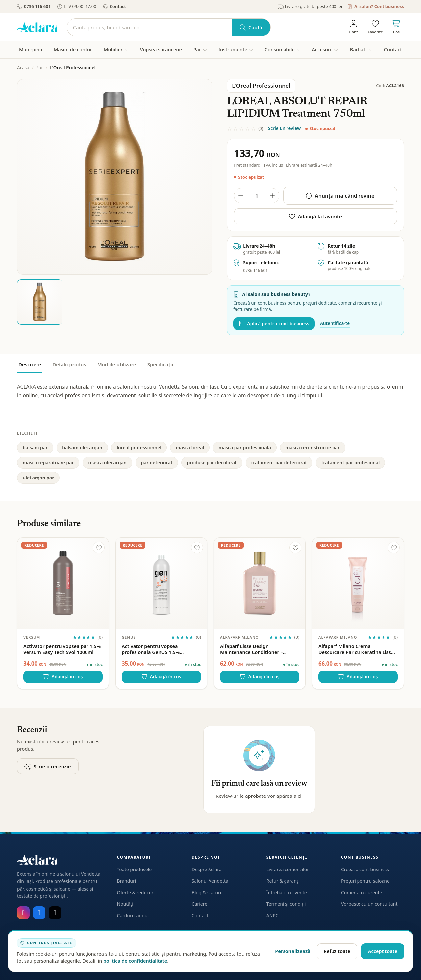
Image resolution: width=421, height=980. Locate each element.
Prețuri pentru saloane (365, 881)
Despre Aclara (207, 869)
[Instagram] (23, 913)
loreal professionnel (139, 447)
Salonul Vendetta (210, 881)
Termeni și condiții (286, 904)
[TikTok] (55, 913)
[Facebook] (39, 913)
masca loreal (190, 447)
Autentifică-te (335, 323)
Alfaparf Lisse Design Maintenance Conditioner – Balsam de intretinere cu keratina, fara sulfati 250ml (260, 649)
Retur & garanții (284, 881)
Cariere (199, 904)
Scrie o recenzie (48, 766)
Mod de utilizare (117, 364)
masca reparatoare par (48, 463)
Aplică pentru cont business (274, 323)
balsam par (35, 447)
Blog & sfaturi (207, 892)
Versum (32, 637)
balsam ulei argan (82, 447)
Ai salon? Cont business (376, 6)
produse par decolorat (212, 463)
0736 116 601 (34, 6)
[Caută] (149, 27)
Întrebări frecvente (287, 892)
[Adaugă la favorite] (99, 548)
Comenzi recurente (362, 892)
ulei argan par (38, 478)
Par (40, 68)
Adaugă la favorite (316, 216)
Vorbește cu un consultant (369, 904)
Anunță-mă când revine (340, 196)
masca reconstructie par (313, 447)
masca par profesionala (245, 447)
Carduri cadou (132, 915)
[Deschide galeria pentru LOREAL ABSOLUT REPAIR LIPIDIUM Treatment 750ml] (115, 177)
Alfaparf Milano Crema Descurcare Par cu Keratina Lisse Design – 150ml (356, 649)
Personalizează (293, 951)
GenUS (129, 637)
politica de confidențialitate (135, 961)
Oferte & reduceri (136, 892)
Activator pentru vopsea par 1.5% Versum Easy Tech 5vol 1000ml (62, 649)
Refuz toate (337, 951)
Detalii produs (69, 364)
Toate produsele (135, 869)
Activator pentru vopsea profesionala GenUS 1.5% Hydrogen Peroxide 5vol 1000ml (158, 649)
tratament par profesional (350, 463)
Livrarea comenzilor (288, 869)
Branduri (127, 881)
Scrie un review (284, 128)
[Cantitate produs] (257, 196)
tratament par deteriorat (279, 463)
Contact (114, 6)
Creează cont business (365, 869)
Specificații (160, 364)
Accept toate (383, 951)
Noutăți (125, 904)
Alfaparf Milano (239, 637)
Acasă (23, 68)
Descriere (30, 364)
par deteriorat (157, 463)
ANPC (272, 915)
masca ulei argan (107, 463)
